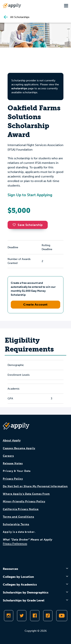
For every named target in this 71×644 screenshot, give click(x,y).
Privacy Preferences (15, 544)
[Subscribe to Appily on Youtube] (62, 616)
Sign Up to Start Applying (30, 195)
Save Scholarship (28, 225)
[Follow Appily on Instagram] (9, 616)
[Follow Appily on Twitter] (22, 616)
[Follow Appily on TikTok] (48, 616)
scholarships (19, 88)
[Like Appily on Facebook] (35, 616)
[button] (15, 225)
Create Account (35, 304)
